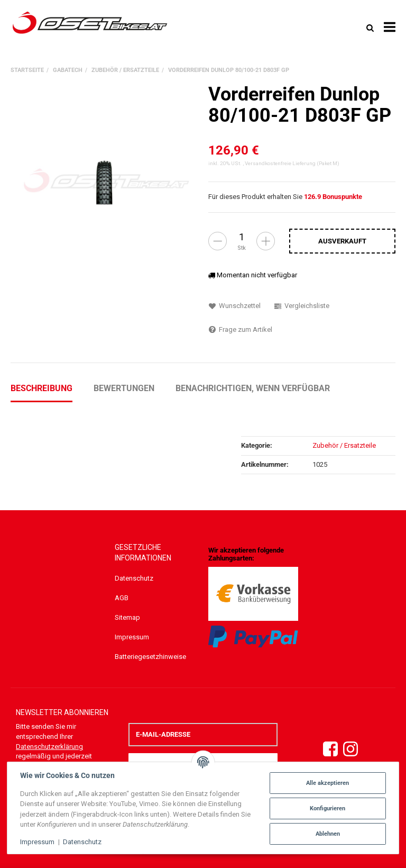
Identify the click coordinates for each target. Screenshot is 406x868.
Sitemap (127, 617)
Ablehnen (327, 834)
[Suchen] (370, 27)
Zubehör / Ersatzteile (344, 445)
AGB (122, 598)
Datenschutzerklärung (49, 747)
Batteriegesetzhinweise (150, 657)
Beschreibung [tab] (41, 388)
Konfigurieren (327, 808)
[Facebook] (330, 750)
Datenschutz (134, 578)
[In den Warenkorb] (342, 241)
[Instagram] (350, 750)
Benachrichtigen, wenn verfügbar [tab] (253, 388)
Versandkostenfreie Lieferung (280, 163)
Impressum (132, 637)
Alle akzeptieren (327, 783)
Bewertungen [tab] (124, 388)
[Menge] (242, 237)
